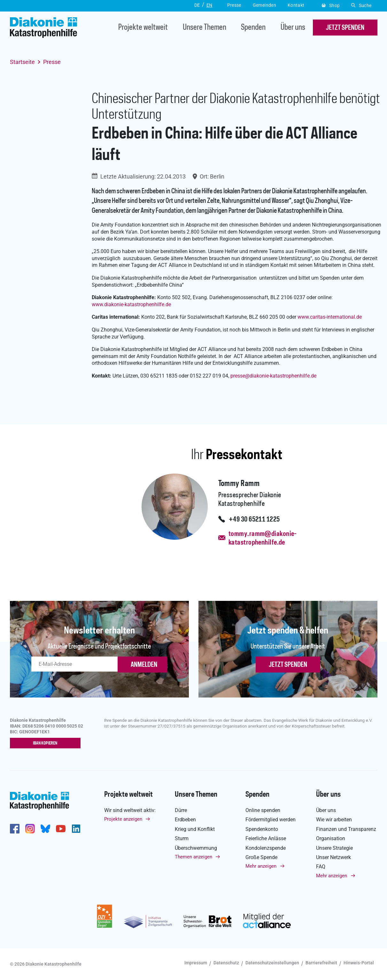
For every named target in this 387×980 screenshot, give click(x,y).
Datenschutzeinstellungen (272, 963)
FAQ (321, 867)
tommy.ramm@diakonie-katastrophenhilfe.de (263, 538)
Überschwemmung (196, 848)
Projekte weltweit (143, 28)
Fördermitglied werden (271, 820)
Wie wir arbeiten (334, 820)
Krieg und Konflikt (195, 829)
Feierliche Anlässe (266, 839)
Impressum (196, 963)
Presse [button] (234, 5)
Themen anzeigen (193, 857)
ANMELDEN (144, 665)
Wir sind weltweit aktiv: (130, 811)
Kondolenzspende (266, 848)
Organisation (331, 839)
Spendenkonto (262, 829)
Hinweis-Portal (359, 963)
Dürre (181, 811)
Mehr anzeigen (261, 866)
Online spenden (263, 811)
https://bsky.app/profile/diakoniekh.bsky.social (45, 829)
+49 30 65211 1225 (254, 520)
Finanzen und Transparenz (346, 829)
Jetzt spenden (288, 665)
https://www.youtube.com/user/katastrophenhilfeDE (61, 829)
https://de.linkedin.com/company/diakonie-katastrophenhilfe (76, 829)
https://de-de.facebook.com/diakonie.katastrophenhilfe (15, 829)
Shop (331, 5)
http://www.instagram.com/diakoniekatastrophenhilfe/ (30, 829)
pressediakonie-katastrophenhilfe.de (273, 376)
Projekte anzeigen (123, 819)
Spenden (253, 28)
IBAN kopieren (46, 744)
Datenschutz (226, 963)
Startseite (22, 62)
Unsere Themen (205, 28)
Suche (361, 5)
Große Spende (261, 858)
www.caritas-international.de (330, 317)
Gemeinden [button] (264, 5)
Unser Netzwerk (333, 858)
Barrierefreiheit (321, 963)
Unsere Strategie (334, 848)
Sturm (182, 839)
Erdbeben (185, 820)
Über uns (293, 28)
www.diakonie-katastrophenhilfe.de (131, 304)
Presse (52, 62)
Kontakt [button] (296, 5)
